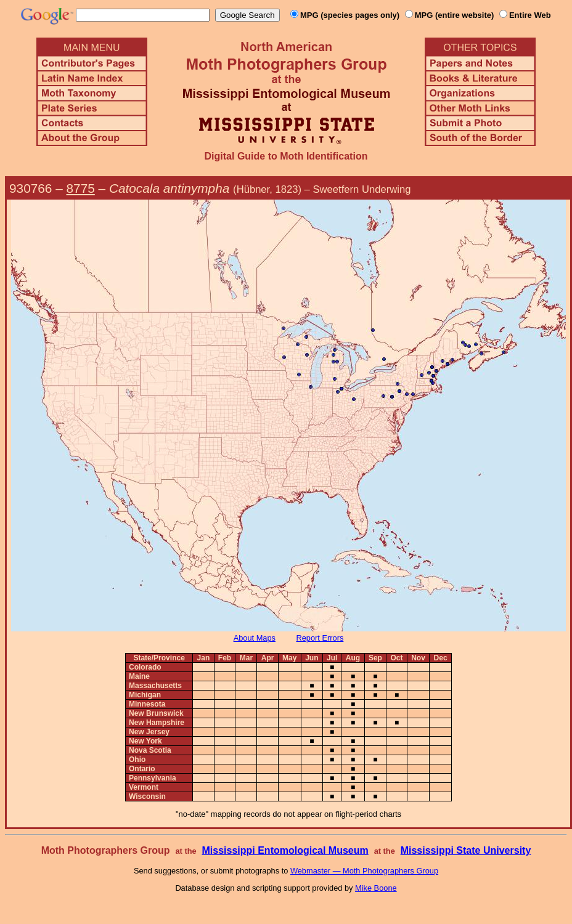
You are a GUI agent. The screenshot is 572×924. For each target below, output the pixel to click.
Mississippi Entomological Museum (285, 850)
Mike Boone (376, 888)
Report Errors (320, 638)
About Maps (255, 638)
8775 (81, 188)
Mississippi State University (466, 850)
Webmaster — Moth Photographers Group (364, 871)
